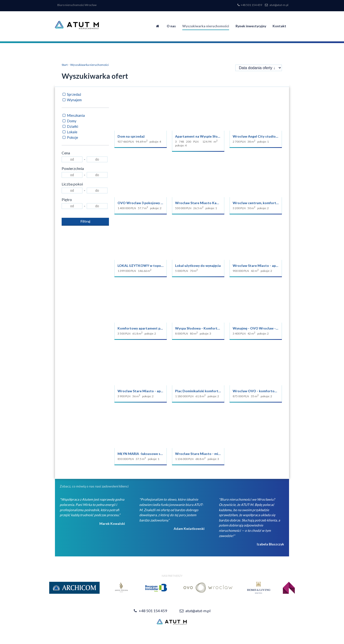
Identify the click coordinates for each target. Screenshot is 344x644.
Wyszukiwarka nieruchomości (206, 26)
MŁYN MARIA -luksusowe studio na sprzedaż (153, 454)
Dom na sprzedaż (131, 136)
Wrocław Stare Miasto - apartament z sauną (153, 391)
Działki (70, 126)
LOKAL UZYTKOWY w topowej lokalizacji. (151, 266)
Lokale (70, 132)
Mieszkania (73, 115)
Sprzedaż (71, 94)
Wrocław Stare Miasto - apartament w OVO (268, 266)
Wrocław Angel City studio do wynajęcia (265, 136)
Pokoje (70, 137)
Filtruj (85, 221)
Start (65, 65)
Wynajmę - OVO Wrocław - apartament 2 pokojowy (274, 328)
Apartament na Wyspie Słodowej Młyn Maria (211, 136)
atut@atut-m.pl (279, 5)
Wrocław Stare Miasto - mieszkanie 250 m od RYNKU (217, 454)
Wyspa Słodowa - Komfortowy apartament (209, 328)
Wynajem (72, 100)
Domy (69, 121)
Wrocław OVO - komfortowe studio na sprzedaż (271, 391)
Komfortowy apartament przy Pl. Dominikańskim (156, 328)
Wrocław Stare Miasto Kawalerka (202, 203)
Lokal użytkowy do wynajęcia (198, 266)
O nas (171, 26)
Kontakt (279, 26)
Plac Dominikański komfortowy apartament (210, 391)
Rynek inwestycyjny (251, 26)
